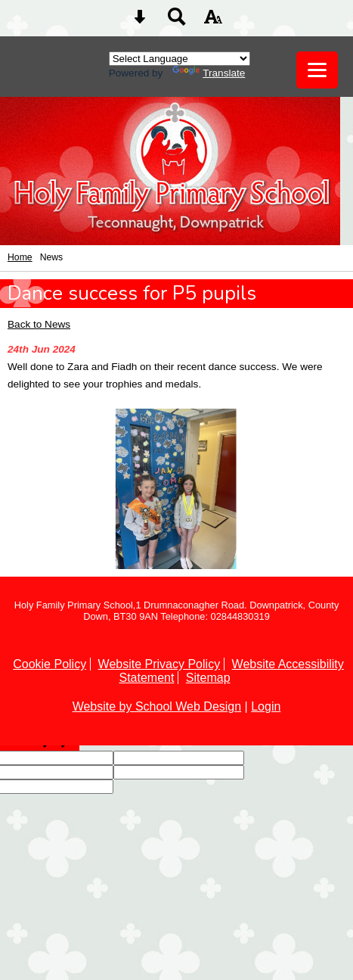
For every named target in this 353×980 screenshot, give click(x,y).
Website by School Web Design (157, 706)
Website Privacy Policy (159, 664)
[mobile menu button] (317, 70)
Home (20, 257)
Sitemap (208, 678)
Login (266, 706)
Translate (209, 73)
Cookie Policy (50, 664)
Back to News (39, 324)
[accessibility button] (213, 22)
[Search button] (177, 22)
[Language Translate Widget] (180, 59)
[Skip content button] (140, 22)
